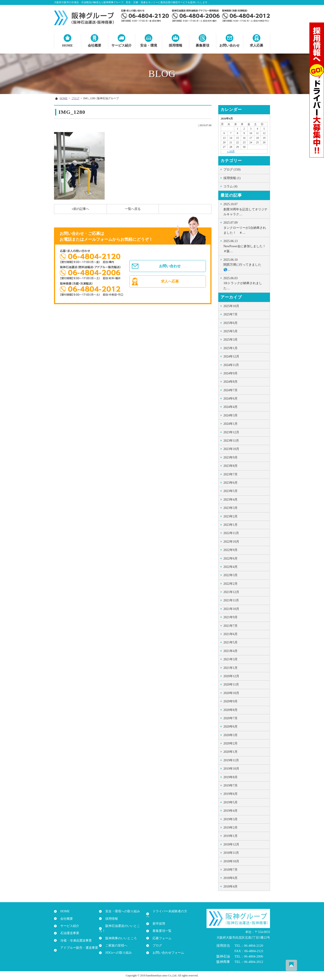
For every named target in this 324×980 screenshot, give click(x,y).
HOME (67, 45)
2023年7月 (231, 474)
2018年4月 (231, 887)
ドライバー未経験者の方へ (170, 911)
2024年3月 (231, 415)
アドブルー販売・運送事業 (77, 948)
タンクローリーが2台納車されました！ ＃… (245, 227)
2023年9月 (231, 457)
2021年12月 (231, 592)
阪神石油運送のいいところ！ (124, 926)
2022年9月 (231, 550)
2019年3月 (231, 819)
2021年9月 (231, 617)
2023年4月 (231, 500)
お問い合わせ (229, 45)
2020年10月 (231, 693)
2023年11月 (231, 441)
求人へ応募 (171, 284)
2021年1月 (231, 668)
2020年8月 (231, 710)
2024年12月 (231, 356)
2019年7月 (231, 786)
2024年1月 (231, 424)
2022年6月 (231, 559)
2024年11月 (231, 365)
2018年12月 (231, 844)
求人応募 (256, 45)
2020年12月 (231, 676)
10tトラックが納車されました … (245, 283)
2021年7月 (231, 626)
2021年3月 (231, 659)
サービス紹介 (121, 45)
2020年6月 (231, 727)
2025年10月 (231, 306)
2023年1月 (231, 525)
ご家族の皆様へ (115, 941)
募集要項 (202, 45)
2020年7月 (231, 718)
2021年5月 (231, 642)
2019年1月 (231, 836)
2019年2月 (231, 828)
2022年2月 (231, 584)
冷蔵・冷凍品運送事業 (74, 941)
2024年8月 (231, 382)
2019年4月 (231, 811)
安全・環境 (149, 45)
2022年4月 (231, 567)
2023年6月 (231, 483)
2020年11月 (231, 684)
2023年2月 (231, 516)
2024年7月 (231, 390)
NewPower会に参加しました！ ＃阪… (246, 246)
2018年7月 (231, 870)
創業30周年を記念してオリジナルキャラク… (245, 209)
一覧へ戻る (133, 209)
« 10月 (231, 151)
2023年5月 (231, 491)
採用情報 (175, 45)
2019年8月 (231, 777)
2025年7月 (231, 314)
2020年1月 (231, 752)
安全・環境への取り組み (121, 911)
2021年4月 (231, 651)
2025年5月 (231, 331)
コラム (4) (230, 186)
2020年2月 (231, 743)
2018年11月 (231, 853)
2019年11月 (231, 760)
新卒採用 (157, 919)
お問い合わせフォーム (166, 948)
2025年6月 (231, 323)
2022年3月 (231, 575)
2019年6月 (231, 794)
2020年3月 (231, 735)
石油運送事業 (68, 933)
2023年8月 (231, 466)
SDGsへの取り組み (117, 948)
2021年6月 (231, 634)
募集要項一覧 (160, 926)
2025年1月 (231, 348)
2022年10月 (231, 542)
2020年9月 (231, 701)
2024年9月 (231, 373)
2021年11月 (231, 600)
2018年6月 (231, 878)
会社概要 (94, 45)
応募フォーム (160, 933)
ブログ (75, 98)
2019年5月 (231, 802)
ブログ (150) (232, 170)
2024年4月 (231, 407)
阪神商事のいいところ (119, 933)
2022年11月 (231, 533)
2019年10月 (231, 769)
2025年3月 (231, 340)
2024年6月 (231, 399)
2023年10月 (231, 449)
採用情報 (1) (232, 178)
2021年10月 (231, 609)
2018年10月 (231, 861)
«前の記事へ (80, 209)
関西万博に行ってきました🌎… (245, 264)
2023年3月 (231, 508)
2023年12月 (231, 432)
